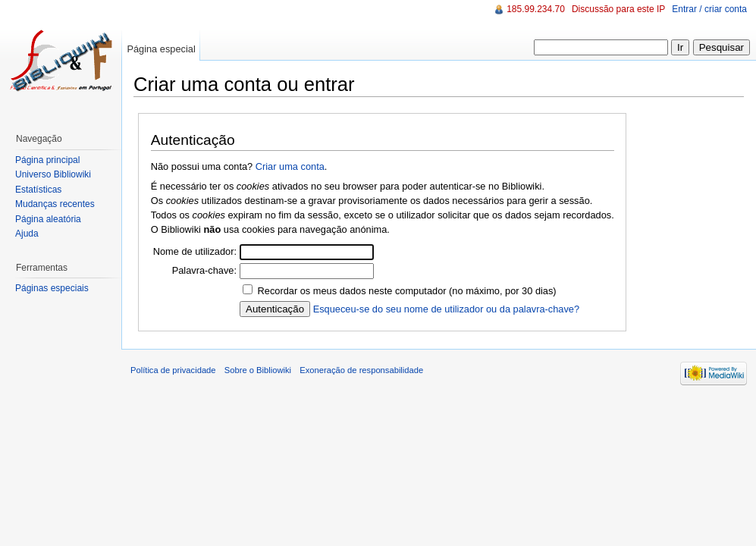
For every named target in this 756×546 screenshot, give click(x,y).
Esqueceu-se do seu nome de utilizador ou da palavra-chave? (446, 309)
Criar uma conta (290, 166)
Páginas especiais (52, 288)
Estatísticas (38, 190)
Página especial (161, 49)
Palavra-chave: (204, 270)
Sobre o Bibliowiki (258, 370)
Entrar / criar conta (709, 9)
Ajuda (27, 234)
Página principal (47, 160)
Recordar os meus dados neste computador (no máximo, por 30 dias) (407, 291)
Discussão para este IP (618, 9)
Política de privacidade (173, 370)
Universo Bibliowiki (53, 174)
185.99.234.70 (536, 9)
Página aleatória (48, 219)
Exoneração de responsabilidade (361, 370)
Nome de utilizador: (195, 251)
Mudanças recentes (55, 204)
